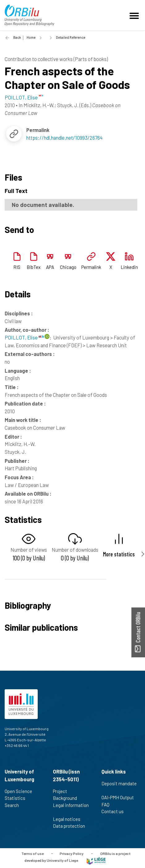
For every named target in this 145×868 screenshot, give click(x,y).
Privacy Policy (72, 853)
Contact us (115, 811)
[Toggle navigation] (135, 15)
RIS (17, 267)
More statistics (119, 554)
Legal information (71, 809)
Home (31, 37)
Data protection (72, 826)
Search (14, 805)
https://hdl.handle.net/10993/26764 (64, 138)
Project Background (68, 795)
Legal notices (69, 819)
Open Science (21, 791)
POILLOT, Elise (24, 337)
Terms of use (32, 853)
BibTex (34, 267)
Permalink (91, 267)
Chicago (68, 267)
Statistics (18, 798)
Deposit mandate (119, 787)
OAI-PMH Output (120, 797)
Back (17, 37)
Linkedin (129, 267)
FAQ (108, 804)
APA (50, 267)
